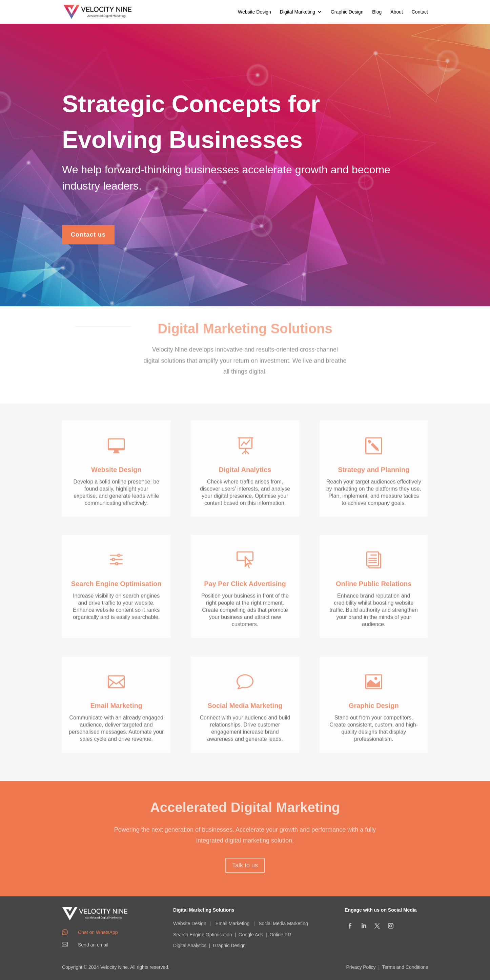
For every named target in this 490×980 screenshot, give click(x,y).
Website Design (254, 12)
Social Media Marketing (283, 923)
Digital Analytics (190, 945)
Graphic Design (347, 12)
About (397, 12)
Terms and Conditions (405, 967)
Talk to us (245, 863)
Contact (420, 12)
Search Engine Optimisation (203, 935)
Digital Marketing (298, 12)
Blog (377, 12)
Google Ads (251, 935)
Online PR (280, 935)
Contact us (88, 231)
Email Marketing (232, 923)
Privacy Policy (361, 967)
